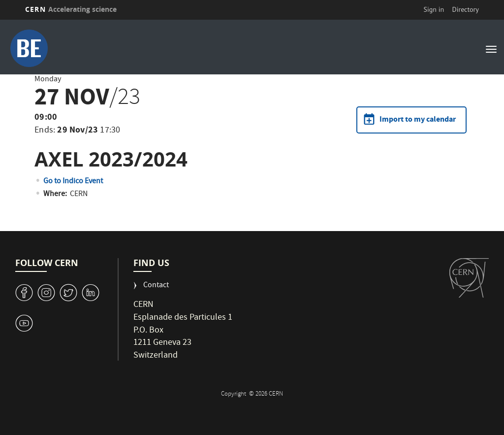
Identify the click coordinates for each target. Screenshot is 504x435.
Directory (465, 9)
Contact (156, 286)
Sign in (434, 9)
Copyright (234, 394)
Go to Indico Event (73, 182)
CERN (71, 9)
